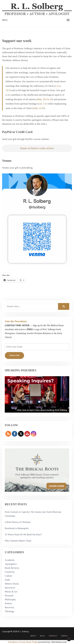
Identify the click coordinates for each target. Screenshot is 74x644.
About (33, 636)
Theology (9, 611)
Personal (9, 595)
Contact (53, 636)
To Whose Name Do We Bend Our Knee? (23, 535)
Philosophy (10, 599)
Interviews (10, 588)
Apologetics (11, 564)
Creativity (10, 572)
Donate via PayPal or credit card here (37, 148)
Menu (5, 20)
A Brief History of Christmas (18, 522)
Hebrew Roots (12, 584)
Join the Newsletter (16, 321)
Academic (10, 560)
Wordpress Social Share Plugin (23, 642)
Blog (42, 636)
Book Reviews (12, 568)
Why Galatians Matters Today (18, 541)
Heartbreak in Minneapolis (17, 528)
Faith (7, 580)
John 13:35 (39, 108)
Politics (8, 603)
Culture (8, 576)
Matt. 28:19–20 (45, 99)
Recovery (9, 607)
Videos (64, 636)
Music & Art (11, 592)
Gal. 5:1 (42, 104)
